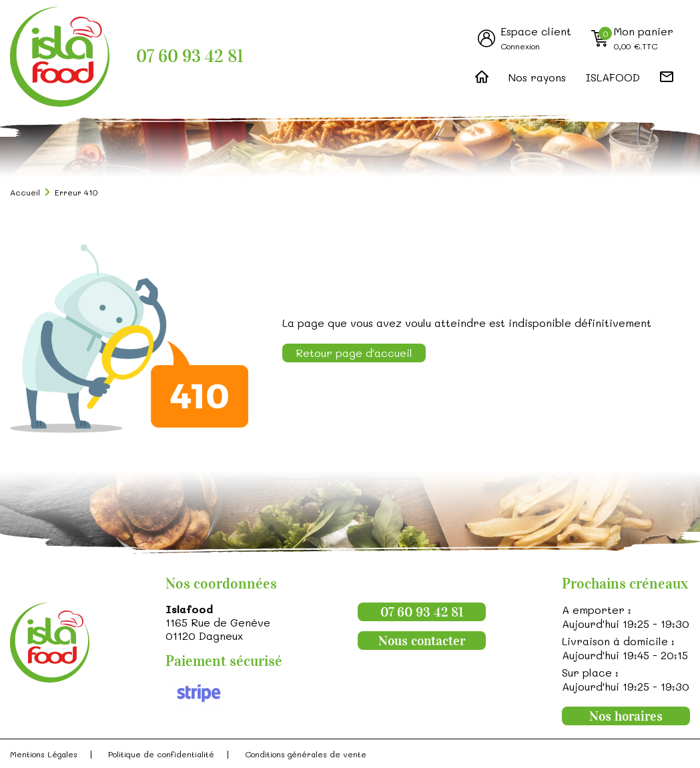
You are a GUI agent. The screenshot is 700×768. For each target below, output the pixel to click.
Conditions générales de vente (306, 754)
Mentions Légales (44, 754)
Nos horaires (626, 716)
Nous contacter (422, 641)
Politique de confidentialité (161, 754)
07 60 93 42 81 (190, 56)
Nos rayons (537, 77)
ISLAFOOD (613, 77)
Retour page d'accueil (354, 353)
